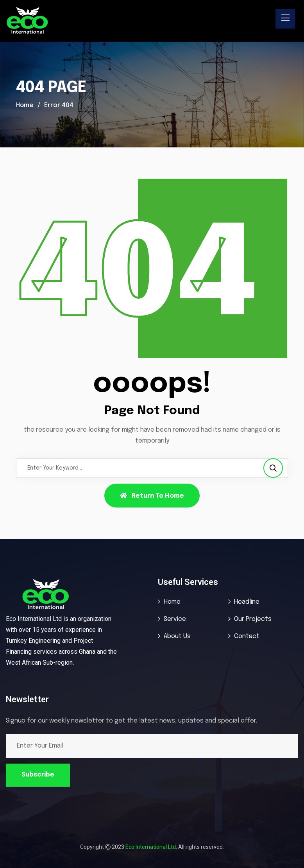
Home (25, 105)
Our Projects (253, 619)
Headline (247, 602)
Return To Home (152, 496)
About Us (177, 636)
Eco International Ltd (151, 847)
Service (175, 619)
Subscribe (38, 775)
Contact (247, 636)
